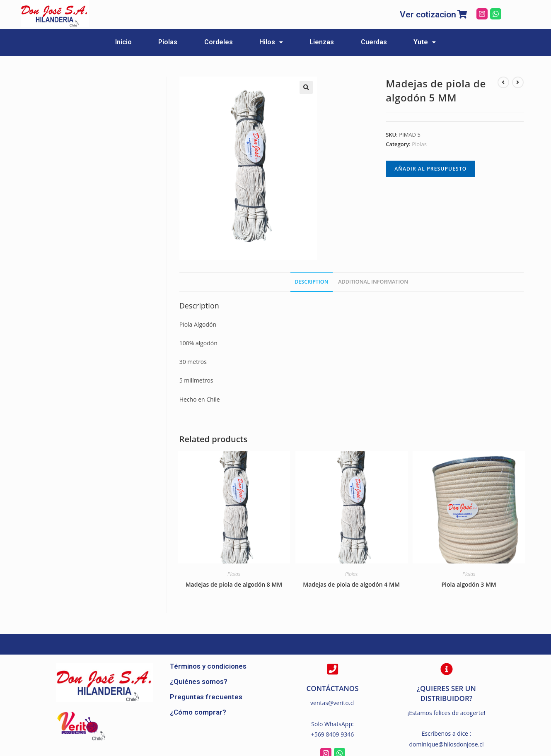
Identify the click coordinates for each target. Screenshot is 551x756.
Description (312, 281)
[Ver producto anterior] (503, 82)
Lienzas (331, 42)
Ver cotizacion (428, 14)
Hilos (271, 42)
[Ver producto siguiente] (518, 82)
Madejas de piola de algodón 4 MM (351, 584)
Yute (452, 42)
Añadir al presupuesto (430, 168)
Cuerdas (392, 42)
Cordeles (209, 42)
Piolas (150, 42)
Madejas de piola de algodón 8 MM (234, 584)
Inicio (97, 42)
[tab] (312, 282)
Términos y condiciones (208, 666)
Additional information (373, 281)
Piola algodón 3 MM (469, 584)
